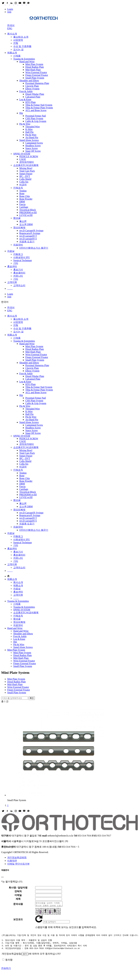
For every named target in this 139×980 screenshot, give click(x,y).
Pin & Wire (25, 124)
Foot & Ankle (26, 91)
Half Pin (29, 132)
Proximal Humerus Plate (37, 83)
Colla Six (24, 182)
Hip (21, 113)
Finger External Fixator (37, 75)
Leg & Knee (25, 99)
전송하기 (6, 970)
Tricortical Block (28, 210)
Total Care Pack (27, 171)
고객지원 (12, 282)
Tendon (23, 191)
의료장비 (18, 245)
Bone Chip (25, 196)
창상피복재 (19, 228)
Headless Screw (33, 146)
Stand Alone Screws (29, 140)
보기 (25, 956)
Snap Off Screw (33, 151)
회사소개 (12, 34)
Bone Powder (26, 199)
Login (10, 9)
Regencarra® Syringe (30, 233)
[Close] (2, 877)
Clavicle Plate (32, 86)
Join (9, 12)
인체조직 (18, 188)
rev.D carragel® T (28, 236)
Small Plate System (35, 78)
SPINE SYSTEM (22, 154)
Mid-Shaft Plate (33, 70)
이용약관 (12, 861)
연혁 (16, 43)
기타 (16, 263)
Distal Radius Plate (35, 67)
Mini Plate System (34, 64)
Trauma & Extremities (24, 59)
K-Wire (29, 129)
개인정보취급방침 (17, 857)
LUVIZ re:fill (26, 215)
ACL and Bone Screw (36, 110)
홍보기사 (18, 270)
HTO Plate (31, 102)
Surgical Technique (23, 260)
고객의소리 (19, 285)
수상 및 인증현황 (22, 46)
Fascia (22, 204)
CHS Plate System (34, 118)
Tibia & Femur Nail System (39, 105)
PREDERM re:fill (28, 212)
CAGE (23, 159)
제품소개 (12, 53)
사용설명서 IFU (22, 257)
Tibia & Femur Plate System (39, 108)
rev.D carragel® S (28, 239)
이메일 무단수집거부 (18, 864)
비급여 (23, 185)
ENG (10, 28)
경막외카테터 (27, 162)
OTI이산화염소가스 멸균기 (34, 248)
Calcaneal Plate (33, 97)
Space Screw (32, 148)
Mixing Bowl (26, 168)
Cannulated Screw (34, 143)
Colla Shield (25, 179)
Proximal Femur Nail (36, 116)
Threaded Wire (33, 127)
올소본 (23, 221)
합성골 (17, 218)
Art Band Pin (32, 137)
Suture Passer (26, 174)
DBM (22, 202)
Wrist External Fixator (36, 72)
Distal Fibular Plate (35, 94)
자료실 (11, 251)
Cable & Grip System (36, 121)
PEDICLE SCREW (29, 156)
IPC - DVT (25, 176)
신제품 (17, 56)
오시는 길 (18, 49)
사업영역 (18, 40)
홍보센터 (12, 266)
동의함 (9, 962)
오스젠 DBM (26, 224)
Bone (22, 193)
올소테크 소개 (21, 37)
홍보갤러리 (19, 273)
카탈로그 (18, 254)
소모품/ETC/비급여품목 (26, 165)
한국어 (11, 25)
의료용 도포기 (27, 242)
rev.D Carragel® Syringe (31, 231)
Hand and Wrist (27, 62)
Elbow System (32, 89)
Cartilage (24, 207)
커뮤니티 (18, 276)
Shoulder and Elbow (29, 81)
